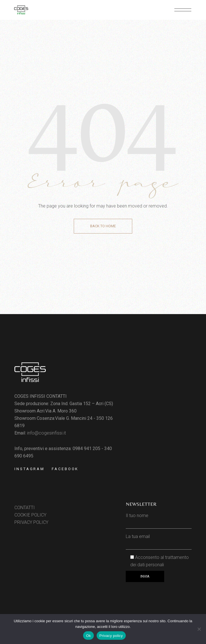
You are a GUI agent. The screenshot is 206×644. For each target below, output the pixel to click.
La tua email (159, 540)
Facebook (65, 469)
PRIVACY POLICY (31, 522)
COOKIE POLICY (30, 515)
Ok (88, 636)
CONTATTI (25, 508)
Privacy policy (111, 636)
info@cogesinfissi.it (46, 433)
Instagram (30, 469)
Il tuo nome (159, 519)
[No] (199, 629)
